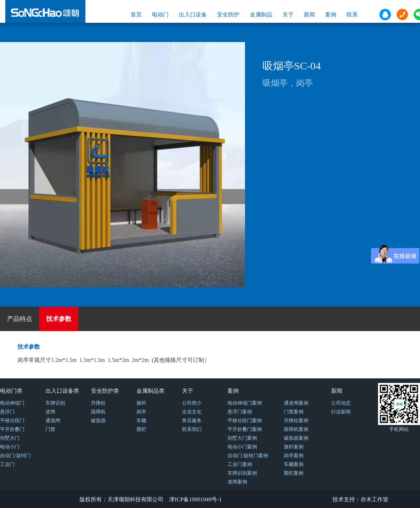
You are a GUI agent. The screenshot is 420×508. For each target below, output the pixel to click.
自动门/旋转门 (15, 456)
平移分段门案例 (245, 421)
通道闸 (53, 421)
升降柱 (98, 403)
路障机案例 (296, 429)
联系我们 (192, 429)
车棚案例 (294, 464)
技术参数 (59, 319)
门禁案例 (294, 412)
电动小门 (10, 447)
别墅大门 (10, 438)
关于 (288, 15)
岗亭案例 (294, 456)
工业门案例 (240, 464)
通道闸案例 (296, 403)
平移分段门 (12, 421)
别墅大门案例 (242, 438)
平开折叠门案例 (245, 429)
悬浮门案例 (240, 412)
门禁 (50, 429)
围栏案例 (294, 473)
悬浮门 (7, 412)
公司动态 (341, 403)
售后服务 (192, 421)
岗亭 (141, 412)
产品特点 (20, 319)
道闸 (50, 412)
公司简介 (192, 403)
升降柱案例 (296, 421)
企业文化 (192, 412)
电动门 (160, 15)
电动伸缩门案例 (245, 403)
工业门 (7, 464)
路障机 (98, 412)
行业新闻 (341, 412)
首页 (136, 15)
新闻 (309, 15)
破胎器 (98, 421)
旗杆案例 (294, 447)
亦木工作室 (374, 499)
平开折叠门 (12, 429)
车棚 (141, 421)
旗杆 (141, 403)
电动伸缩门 (12, 403)
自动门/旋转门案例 (248, 456)
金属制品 (261, 15)
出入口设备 (193, 15)
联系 (352, 15)
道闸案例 (237, 482)
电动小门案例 (242, 447)
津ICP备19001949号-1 (195, 499)
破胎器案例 (296, 438)
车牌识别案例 (242, 473)
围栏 (141, 429)
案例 (331, 15)
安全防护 (228, 15)
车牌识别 (55, 403)
